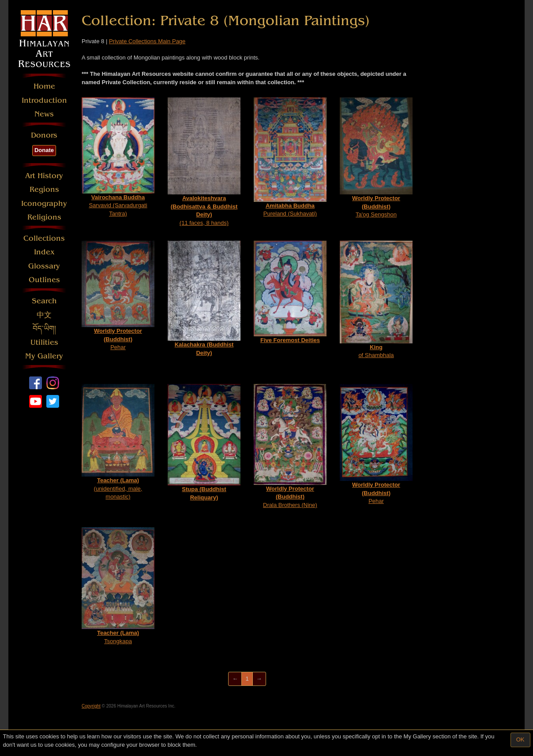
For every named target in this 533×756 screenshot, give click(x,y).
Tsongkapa (118, 586)
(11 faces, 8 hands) (204, 162)
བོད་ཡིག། (44, 329)
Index (44, 252)
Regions (44, 189)
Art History (44, 176)
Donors (44, 135)
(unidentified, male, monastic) (118, 442)
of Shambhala (376, 300)
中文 (44, 315)
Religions (44, 217)
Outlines (44, 280)
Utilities (44, 342)
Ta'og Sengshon (376, 158)
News (44, 114)
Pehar (118, 296)
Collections (44, 238)
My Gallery (44, 356)
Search (44, 301)
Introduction (44, 100)
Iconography (44, 203)
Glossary (44, 266)
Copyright (91, 706)
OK (520, 739)
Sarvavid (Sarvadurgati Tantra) (118, 157)
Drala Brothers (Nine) (290, 446)
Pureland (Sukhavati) (290, 157)
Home (44, 86)
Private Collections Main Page (147, 41)
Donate (44, 150)
